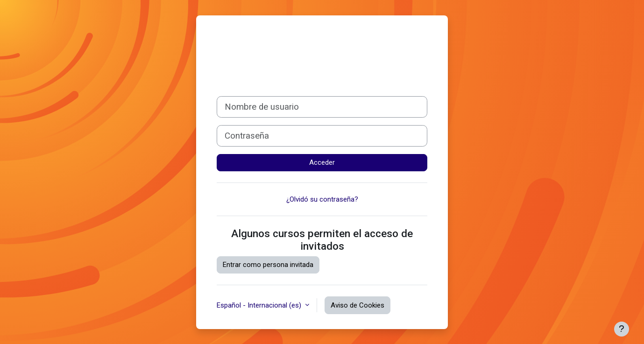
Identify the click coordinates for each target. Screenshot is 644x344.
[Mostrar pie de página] (622, 329)
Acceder (322, 162)
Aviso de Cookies (357, 305)
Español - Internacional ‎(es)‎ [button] (260, 305)
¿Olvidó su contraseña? (322, 199)
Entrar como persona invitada (268, 265)
